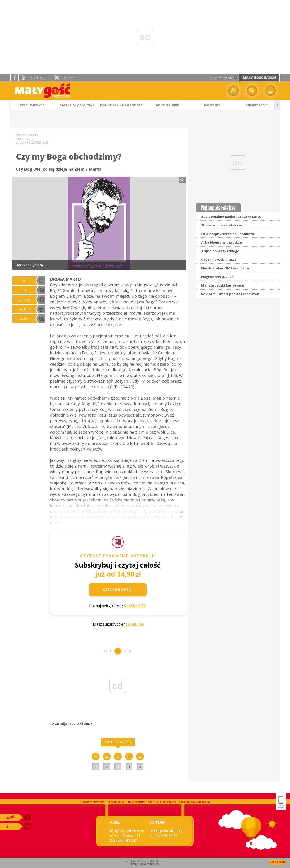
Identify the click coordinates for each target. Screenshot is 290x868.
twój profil (233, 91)
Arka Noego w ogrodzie (221, 242)
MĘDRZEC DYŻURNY (76, 724)
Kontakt (39, 77)
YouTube (23, 77)
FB (24, 290)
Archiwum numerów (92, 802)
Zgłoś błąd (277, 862)
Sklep (69, 77)
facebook (14, 77)
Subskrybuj (118, 590)
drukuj (24, 309)
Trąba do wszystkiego (220, 251)
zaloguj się (135, 624)
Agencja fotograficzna (162, 802)
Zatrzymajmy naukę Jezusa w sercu (231, 216)
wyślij (24, 319)
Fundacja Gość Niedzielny (195, 802)
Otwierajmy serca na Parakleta (228, 234)
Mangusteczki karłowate (222, 285)
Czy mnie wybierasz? (219, 259)
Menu (271, 91)
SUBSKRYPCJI (135, 606)
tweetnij (24, 300)
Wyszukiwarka (252, 91)
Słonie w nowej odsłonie (222, 225)
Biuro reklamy (136, 802)
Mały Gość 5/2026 (259, 77)
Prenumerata (116, 802)
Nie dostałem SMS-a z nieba (225, 268)
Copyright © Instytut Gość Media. (145, 861)
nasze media (222, 77)
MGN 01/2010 (25, 139)
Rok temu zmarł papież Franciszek (230, 294)
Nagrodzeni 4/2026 (217, 277)
